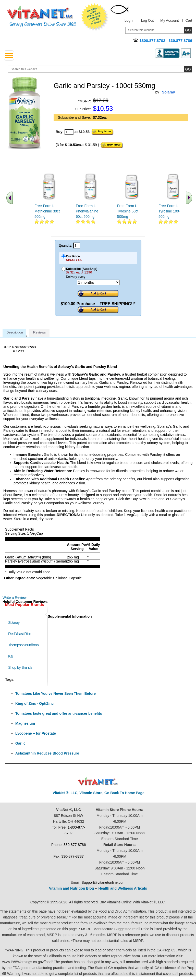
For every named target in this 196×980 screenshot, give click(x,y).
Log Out (148, 20)
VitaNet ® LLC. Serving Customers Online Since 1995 (42, 16)
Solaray (14, 622)
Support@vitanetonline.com (103, 882)
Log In (130, 20)
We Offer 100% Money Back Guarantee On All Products (95, 17)
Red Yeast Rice (20, 634)
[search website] (100, 69)
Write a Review (15, 597)
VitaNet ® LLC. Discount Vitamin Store (98, 781)
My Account (169, 20)
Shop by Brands (21, 667)
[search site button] (188, 69)
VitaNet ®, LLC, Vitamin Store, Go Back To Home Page (99, 793)
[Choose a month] (98, 282)
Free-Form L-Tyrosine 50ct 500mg (128, 211)
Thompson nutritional (24, 645)
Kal (11, 656)
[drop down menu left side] (9, 55)
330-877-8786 (75, 845)
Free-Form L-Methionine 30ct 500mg (47, 211)
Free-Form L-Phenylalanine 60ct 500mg (87, 211)
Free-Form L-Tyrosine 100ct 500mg (170, 211)
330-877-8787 (73, 856)
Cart (189, 20)
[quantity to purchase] (69, 132)
